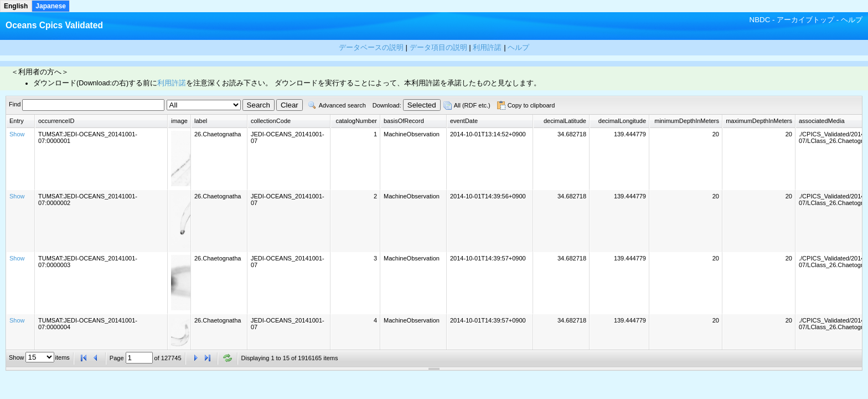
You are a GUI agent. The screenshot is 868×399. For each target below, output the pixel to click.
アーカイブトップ (805, 20)
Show (17, 134)
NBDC (760, 20)
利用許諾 (172, 83)
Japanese (51, 6)
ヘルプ (852, 20)
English (16, 6)
